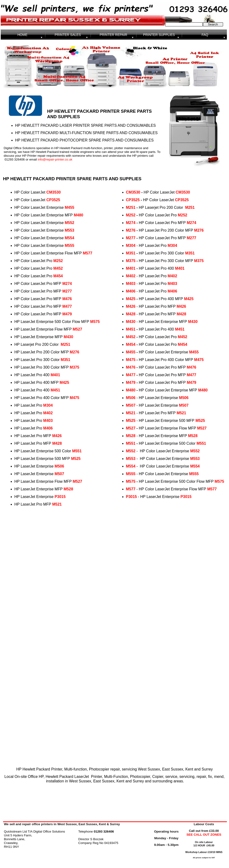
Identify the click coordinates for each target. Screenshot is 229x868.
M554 (70, 238)
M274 (67, 284)
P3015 (60, 497)
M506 (59, 466)
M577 (88, 253)
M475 (75, 398)
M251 (65, 344)
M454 (58, 276)
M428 (57, 443)
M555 (70, 246)
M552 (70, 223)
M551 (77, 451)
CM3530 (53, 192)
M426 (57, 436)
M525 (76, 459)
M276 (75, 352)
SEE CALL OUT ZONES (204, 835)
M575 (95, 322)
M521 (57, 504)
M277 (67, 291)
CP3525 (53, 200)
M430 (68, 337)
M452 (58, 268)
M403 (48, 421)
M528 (68, 489)
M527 (77, 329)
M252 (58, 261)
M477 (67, 306)
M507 (59, 474)
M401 (55, 375)
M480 (79, 215)
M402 (48, 413)
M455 (70, 207)
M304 (48, 405)
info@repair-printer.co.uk (55, 159)
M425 (64, 383)
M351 (65, 360)
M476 (67, 299)
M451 (55, 390)
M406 (48, 428)
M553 (70, 230)
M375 (75, 367)
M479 (67, 314)
